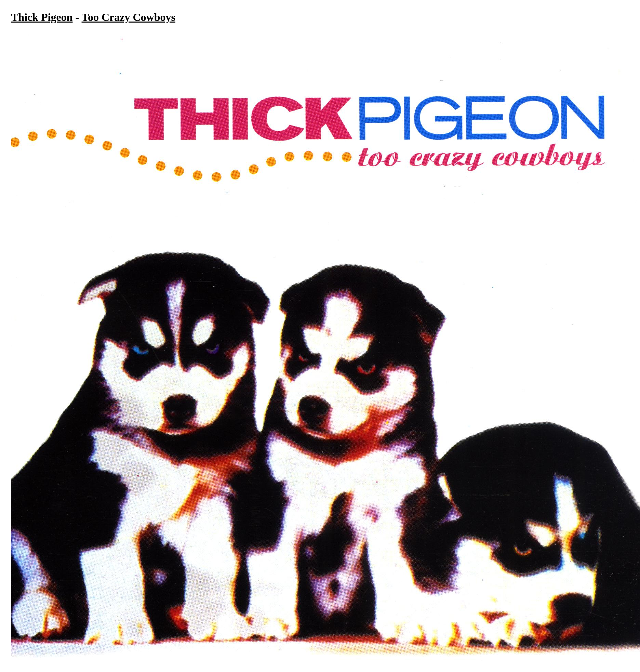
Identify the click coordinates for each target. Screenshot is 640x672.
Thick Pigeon (42, 17)
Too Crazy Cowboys (129, 17)
